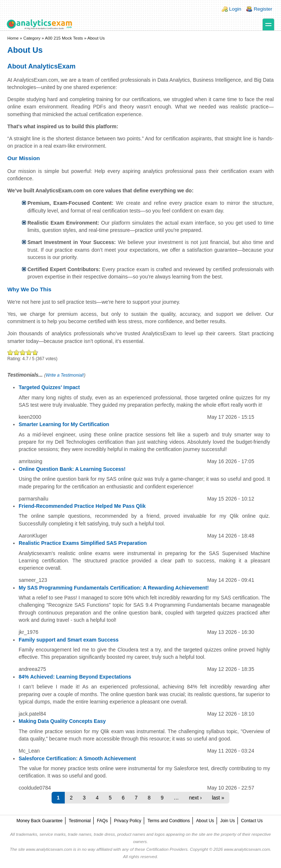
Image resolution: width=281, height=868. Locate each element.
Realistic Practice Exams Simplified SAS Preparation (83, 543)
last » (218, 798)
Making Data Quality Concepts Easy (62, 721)
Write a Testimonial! (65, 375)
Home (13, 38)
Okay (17, 352)
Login (235, 9)
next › (196, 798)
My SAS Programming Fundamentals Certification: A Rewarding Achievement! (114, 588)
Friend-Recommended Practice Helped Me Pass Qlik (82, 506)
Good (23, 352)
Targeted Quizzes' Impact (49, 387)
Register (263, 9)
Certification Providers (167, 849)
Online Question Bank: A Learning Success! (72, 469)
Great (29, 352)
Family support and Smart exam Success (69, 640)
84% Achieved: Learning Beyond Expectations (75, 677)
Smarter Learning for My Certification (64, 424)
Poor (10, 352)
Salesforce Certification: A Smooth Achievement (77, 758)
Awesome (34, 352)
